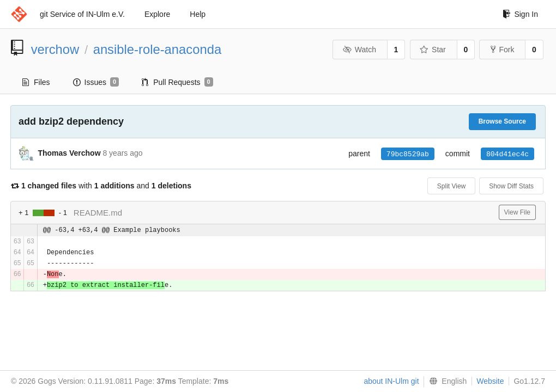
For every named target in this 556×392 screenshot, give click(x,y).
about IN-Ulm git (391, 381)
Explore (157, 14)
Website (490, 381)
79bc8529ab (408, 154)
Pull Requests (177, 82)
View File (517, 212)
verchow (55, 49)
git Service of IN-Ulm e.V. (82, 14)
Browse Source (502, 121)
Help (198, 14)
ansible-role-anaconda (157, 49)
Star (433, 50)
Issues (96, 82)
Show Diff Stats (511, 186)
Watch (359, 50)
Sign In (520, 14)
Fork (502, 50)
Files (36, 82)
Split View (451, 186)
